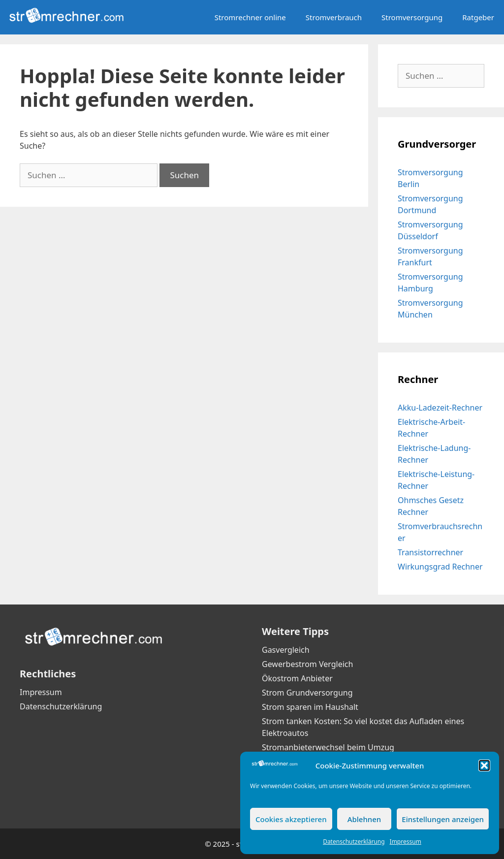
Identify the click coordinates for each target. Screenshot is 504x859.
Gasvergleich (286, 650)
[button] (484, 765)
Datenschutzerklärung (354, 842)
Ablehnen (364, 819)
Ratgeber (478, 17)
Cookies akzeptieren (291, 819)
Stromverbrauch (334, 17)
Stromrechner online (250, 17)
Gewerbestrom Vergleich (307, 664)
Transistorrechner (430, 552)
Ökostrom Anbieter (297, 678)
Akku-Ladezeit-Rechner (440, 408)
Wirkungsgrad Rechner (440, 567)
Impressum (406, 842)
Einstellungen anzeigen (443, 819)
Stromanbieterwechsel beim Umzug (328, 747)
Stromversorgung (412, 17)
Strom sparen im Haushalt (310, 707)
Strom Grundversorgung (307, 693)
